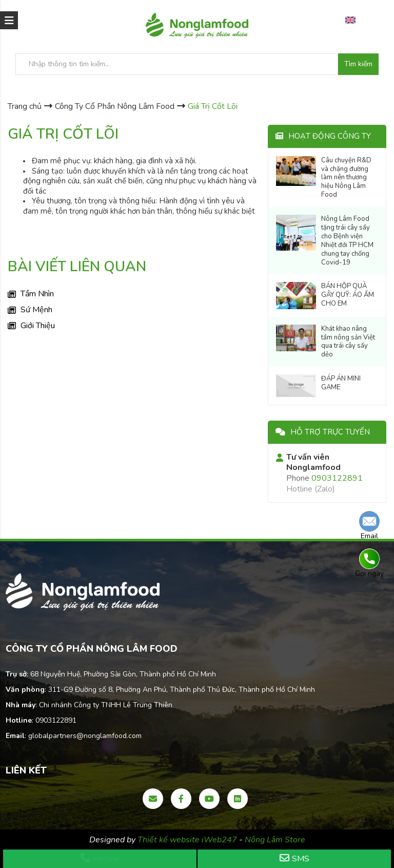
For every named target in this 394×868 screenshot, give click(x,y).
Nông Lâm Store (275, 840)
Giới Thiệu (38, 326)
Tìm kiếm (358, 64)
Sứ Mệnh (36, 310)
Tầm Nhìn (37, 294)
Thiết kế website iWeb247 (188, 840)
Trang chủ (25, 106)
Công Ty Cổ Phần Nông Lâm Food (115, 106)
